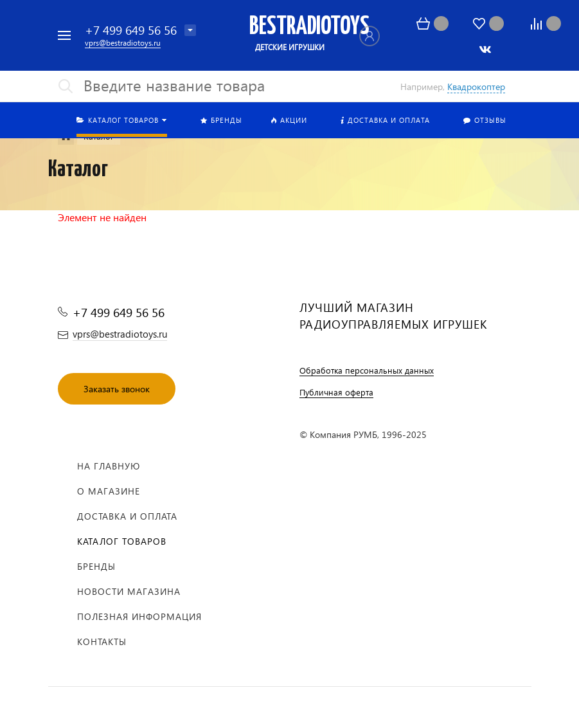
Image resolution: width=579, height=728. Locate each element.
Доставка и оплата (127, 516)
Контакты (102, 642)
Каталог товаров (122, 541)
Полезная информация (139, 616)
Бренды (96, 566)
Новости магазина (129, 591)
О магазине (109, 491)
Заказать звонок (117, 389)
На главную (109, 466)
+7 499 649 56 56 (131, 30)
